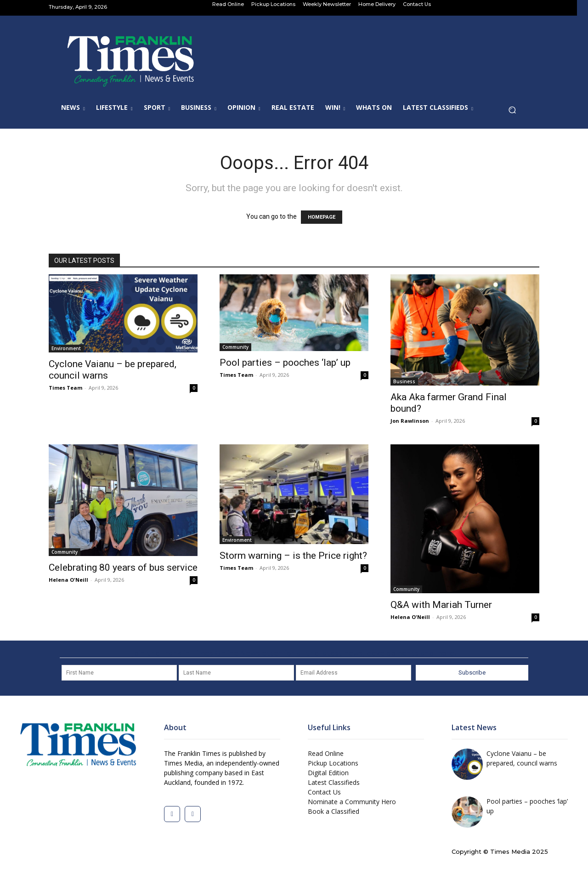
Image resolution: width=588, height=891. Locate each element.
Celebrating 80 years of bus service (123, 568)
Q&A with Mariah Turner (441, 605)
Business (404, 381)
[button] (515, 112)
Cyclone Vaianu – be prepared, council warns (522, 758)
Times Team (65, 388)
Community (235, 347)
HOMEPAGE (322, 217)
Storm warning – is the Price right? (293, 556)
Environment (66, 348)
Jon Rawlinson (410, 421)
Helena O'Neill (68, 580)
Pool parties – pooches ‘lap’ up (285, 363)
